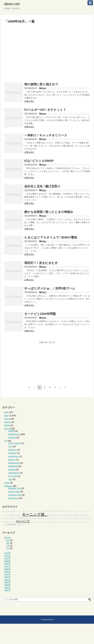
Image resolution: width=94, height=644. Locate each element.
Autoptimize (69, 515)
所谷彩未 (76, 515)
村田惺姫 (19, 515)
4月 (8, 540)
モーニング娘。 (35, 514)
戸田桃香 (52, 511)
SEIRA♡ (70, 518)
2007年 (8, 566)
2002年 (8, 577)
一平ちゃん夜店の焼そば (60, 522)
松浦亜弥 (39, 518)
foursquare (88, 518)
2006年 (8, 569)
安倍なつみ (24, 518)
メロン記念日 (10, 515)
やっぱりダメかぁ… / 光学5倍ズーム (50, 288)
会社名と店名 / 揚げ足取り (42, 186)
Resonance (72, 522)
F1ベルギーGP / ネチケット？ (45, 110)
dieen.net (12, 4)
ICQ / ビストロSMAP (39, 161)
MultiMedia (13, 466)
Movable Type (15, 488)
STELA (68, 511)
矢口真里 (17, 518)
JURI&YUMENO (60, 511)
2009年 (8, 561)
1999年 (8, 585)
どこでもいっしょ (76, 511)
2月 (8, 546)
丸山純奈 (62, 515)
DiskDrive (13, 450)
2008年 (8, 564)
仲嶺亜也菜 (20, 524)
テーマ (38, 522)
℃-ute (81, 515)
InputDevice (14, 456)
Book (7, 412)
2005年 (8, 572)
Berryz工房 (23, 521)
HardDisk (12, 453)
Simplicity (43, 522)
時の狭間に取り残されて (41, 84)
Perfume (12, 438)
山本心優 (47, 518)
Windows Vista (15, 495)
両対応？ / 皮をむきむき (41, 263)
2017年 (8, 538)
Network (12, 470)
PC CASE (13, 476)
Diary (44, 88)
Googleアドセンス (56, 518)
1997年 (8, 590)
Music (7, 429)
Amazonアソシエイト (83, 522)
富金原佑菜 (32, 518)
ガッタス (5, 511)
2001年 (8, 580)
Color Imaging (15, 443)
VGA (10, 479)
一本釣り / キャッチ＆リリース (46, 135)
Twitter (14, 522)
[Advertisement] (26, 54)
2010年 (8, 558)
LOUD (57, 515)
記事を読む (29, 101)
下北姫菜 (46, 511)
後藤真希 (76, 518)
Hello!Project (14, 434)
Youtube (33, 522)
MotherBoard (14, 463)
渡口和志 (86, 515)
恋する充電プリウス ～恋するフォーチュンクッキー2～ (26, 511)
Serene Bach (14, 492)
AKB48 (11, 431)
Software (8, 486)
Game (7, 419)
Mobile (7, 425)
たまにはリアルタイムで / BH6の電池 (51, 237)
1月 (8, 548)
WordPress (13, 498)
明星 (10, 522)
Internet (8, 422)
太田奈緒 (5, 522)
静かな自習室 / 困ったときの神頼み (49, 212)
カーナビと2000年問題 (40, 314)
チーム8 (82, 518)
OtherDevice (14, 473)
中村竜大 (51, 515)
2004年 (8, 574)
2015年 (8, 556)
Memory (12, 460)
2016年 (8, 553)
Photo (7, 483)
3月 (8, 543)
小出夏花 (49, 522)
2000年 (8, 582)
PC (6, 441)
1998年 (8, 588)
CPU (10, 446)
